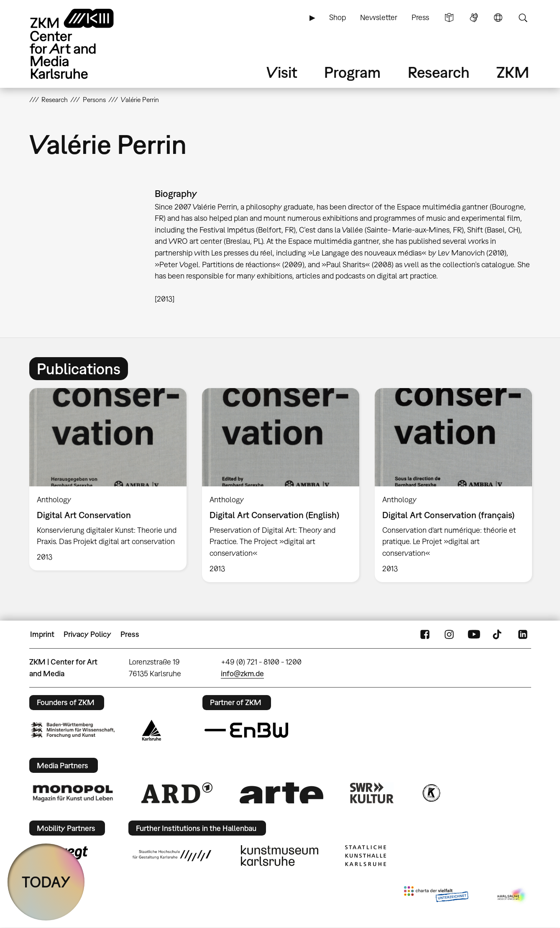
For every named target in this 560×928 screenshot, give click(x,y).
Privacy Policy (87, 634)
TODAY (46, 882)
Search (523, 18)
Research (439, 72)
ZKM (513, 72)
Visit (282, 72)
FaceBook (425, 634)
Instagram (449, 634)
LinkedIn (523, 634)
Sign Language (474, 18)
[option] (108, 479)
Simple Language (449, 18)
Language (498, 18)
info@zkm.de (242, 674)
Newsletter (379, 17)
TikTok (498, 634)
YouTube (474, 634)
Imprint (42, 634)
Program (352, 72)
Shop (338, 17)
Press (420, 17)
